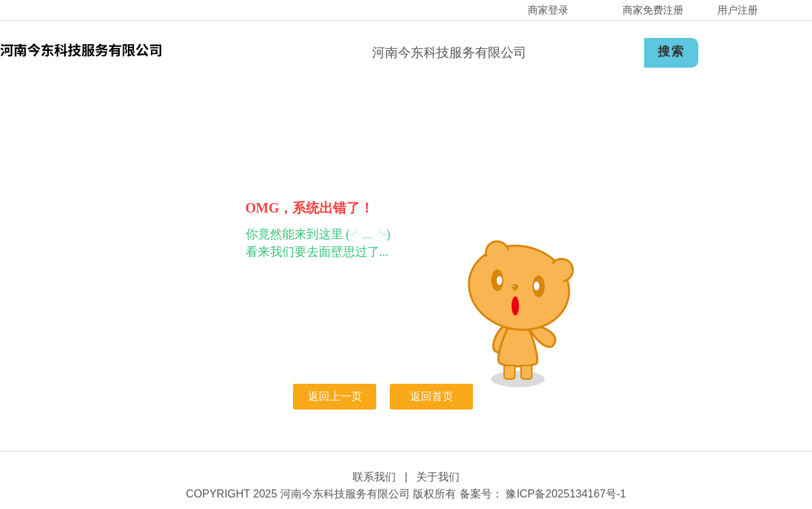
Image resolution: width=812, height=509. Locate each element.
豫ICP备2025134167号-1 (564, 494)
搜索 (671, 51)
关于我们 (438, 477)
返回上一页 (335, 396)
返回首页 (432, 396)
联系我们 (374, 477)
